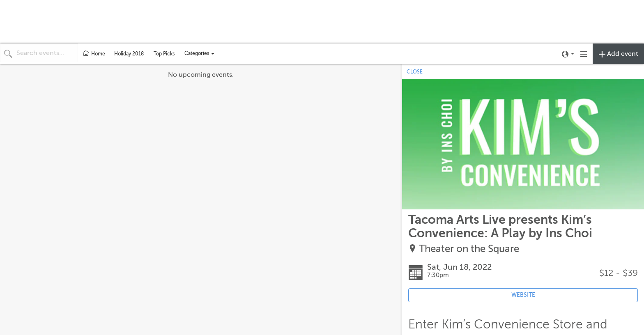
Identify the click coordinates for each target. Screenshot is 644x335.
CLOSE (415, 72)
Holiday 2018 (129, 54)
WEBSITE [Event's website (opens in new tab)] (523, 295)
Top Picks (164, 54)
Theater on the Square (469, 249)
